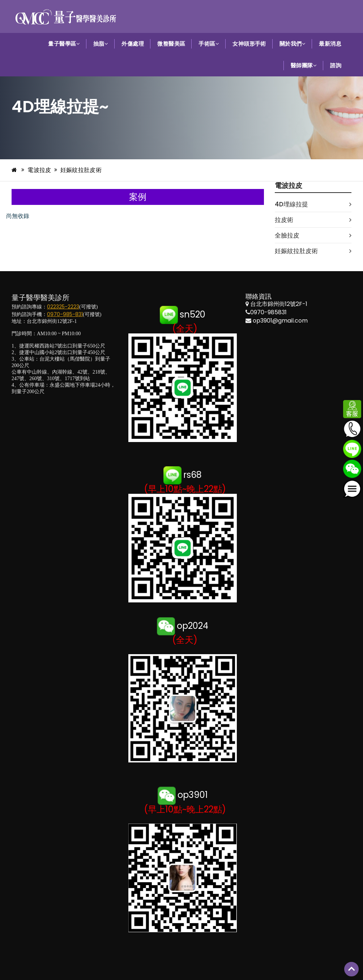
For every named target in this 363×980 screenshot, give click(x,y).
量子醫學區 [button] (64, 44)
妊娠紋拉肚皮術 (81, 170)
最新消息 (330, 44)
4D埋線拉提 (313, 204)
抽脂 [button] (101, 44)
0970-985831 (268, 312)
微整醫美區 (171, 44)
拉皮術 (313, 220)
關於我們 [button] (292, 44)
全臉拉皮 (313, 235)
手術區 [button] (209, 44)
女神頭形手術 (249, 44)
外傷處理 (133, 44)
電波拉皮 (39, 170)
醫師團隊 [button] (304, 65)
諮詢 (336, 65)
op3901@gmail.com (280, 321)
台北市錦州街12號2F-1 (279, 304)
